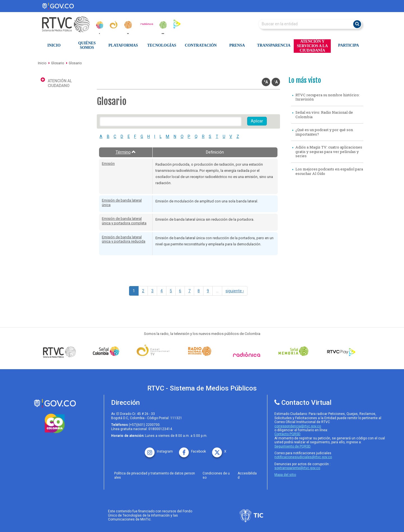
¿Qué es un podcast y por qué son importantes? (324, 132)
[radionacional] (128, 25)
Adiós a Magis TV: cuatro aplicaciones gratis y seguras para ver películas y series (329, 151)
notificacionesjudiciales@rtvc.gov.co (303, 457)
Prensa (237, 45)
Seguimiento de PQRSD (292, 446)
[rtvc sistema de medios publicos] (55, 403)
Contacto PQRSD (287, 434)
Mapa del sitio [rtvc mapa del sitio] (285, 475)
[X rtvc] (219, 450)
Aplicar (257, 121)
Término (126, 152)
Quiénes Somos (87, 45)
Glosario (58, 63)
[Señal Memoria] (295, 351)
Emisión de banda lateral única (122, 203)
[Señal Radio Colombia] (201, 351)
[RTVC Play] (341, 351)
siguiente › (235, 291)
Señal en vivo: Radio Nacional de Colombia (324, 115)
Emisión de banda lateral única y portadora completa (124, 221)
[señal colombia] (107, 351)
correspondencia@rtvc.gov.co (298, 426)
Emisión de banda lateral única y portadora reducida (124, 239)
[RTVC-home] (69, 24)
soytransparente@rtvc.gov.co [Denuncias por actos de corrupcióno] (297, 468)
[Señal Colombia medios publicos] (61, 352)
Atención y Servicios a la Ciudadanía (312, 46)
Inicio (54, 45)
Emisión (108, 164)
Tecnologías (162, 45)
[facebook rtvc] (192, 450)
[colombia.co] (55, 424)
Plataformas (123, 45)
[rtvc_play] (177, 24)
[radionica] (147, 24)
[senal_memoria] (163, 25)
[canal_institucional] (114, 25)
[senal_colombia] (99, 25)
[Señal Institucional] (154, 351)
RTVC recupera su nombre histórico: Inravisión (328, 97)
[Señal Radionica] (248, 354)
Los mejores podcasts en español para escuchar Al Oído (329, 171)
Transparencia (274, 45)
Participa (348, 45)
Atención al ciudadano (60, 83)
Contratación (201, 45)
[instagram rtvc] (159, 450)
